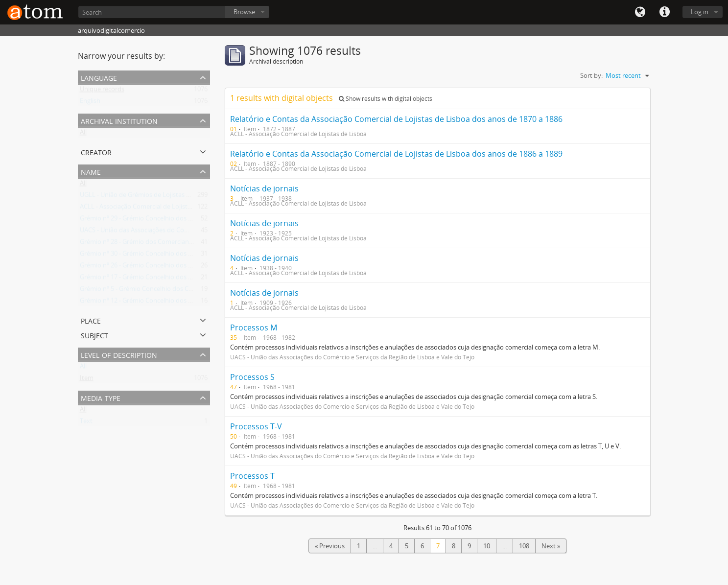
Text (86, 423)
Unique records (102, 91)
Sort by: (591, 75)
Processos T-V (256, 426)
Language (640, 12)
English (90, 103)
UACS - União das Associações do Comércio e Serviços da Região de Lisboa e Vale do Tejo (208, 232)
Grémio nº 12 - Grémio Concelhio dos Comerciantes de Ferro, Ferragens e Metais (196, 303)
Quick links (664, 12)
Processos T (252, 476)
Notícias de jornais (264, 188)
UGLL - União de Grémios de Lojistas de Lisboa (147, 197)
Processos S (252, 377)
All (83, 134)
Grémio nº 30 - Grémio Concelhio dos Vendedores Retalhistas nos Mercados (189, 256)
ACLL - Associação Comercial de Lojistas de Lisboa (152, 209)
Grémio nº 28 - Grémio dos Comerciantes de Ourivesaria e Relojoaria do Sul (188, 244)
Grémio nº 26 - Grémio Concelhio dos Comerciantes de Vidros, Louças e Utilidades (198, 267)
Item (87, 380)
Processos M (254, 328)
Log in (700, 12)
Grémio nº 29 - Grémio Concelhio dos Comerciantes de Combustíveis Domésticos (197, 220)
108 (524, 546)
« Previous (330, 546)
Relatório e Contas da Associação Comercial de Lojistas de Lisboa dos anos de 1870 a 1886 (396, 119)
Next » (551, 546)
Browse (244, 12)
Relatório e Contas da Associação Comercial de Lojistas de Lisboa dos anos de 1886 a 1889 (396, 154)
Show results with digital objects (386, 99)
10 (487, 546)
